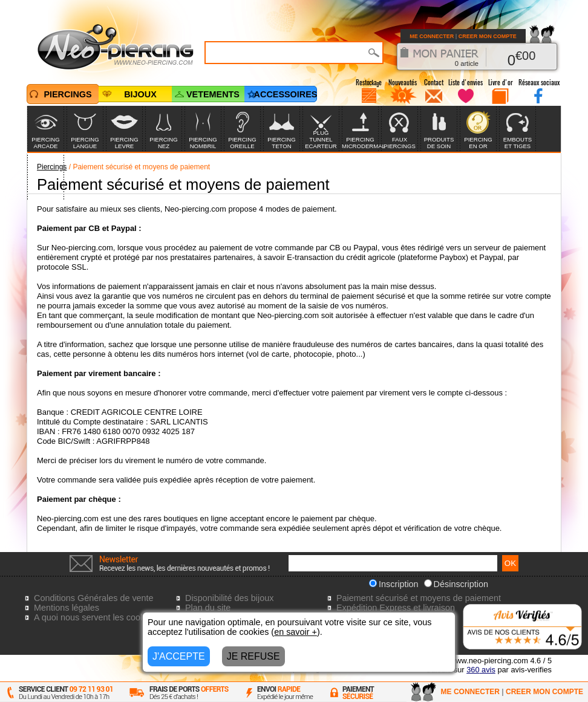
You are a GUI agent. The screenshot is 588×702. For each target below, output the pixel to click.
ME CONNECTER (432, 36)
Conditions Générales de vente (94, 598)
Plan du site (208, 608)
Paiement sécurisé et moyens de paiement (419, 598)
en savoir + (296, 632)
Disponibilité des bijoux (229, 598)
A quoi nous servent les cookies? (97, 617)
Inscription (394, 584)
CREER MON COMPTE (488, 36)
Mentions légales (67, 608)
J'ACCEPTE (179, 656)
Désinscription (456, 584)
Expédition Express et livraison (396, 608)
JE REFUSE (253, 656)
